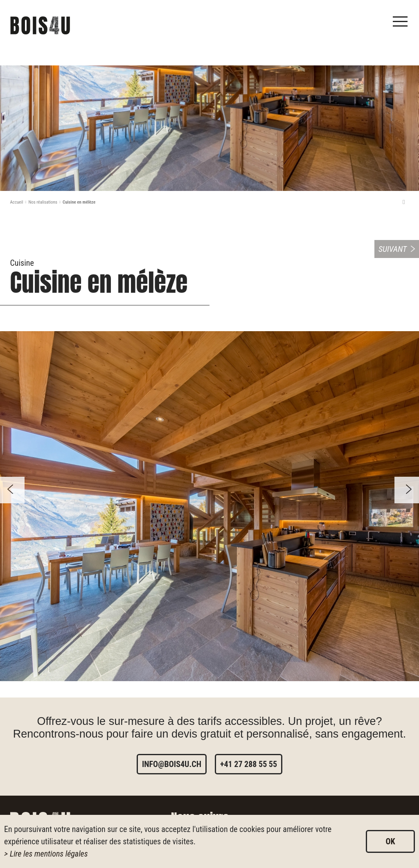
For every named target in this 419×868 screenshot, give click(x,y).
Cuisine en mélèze (79, 202)
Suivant (393, 249)
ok (390, 841)
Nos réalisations (43, 202)
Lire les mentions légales (49, 854)
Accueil (17, 202)
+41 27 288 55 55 (249, 764)
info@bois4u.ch (172, 764)
